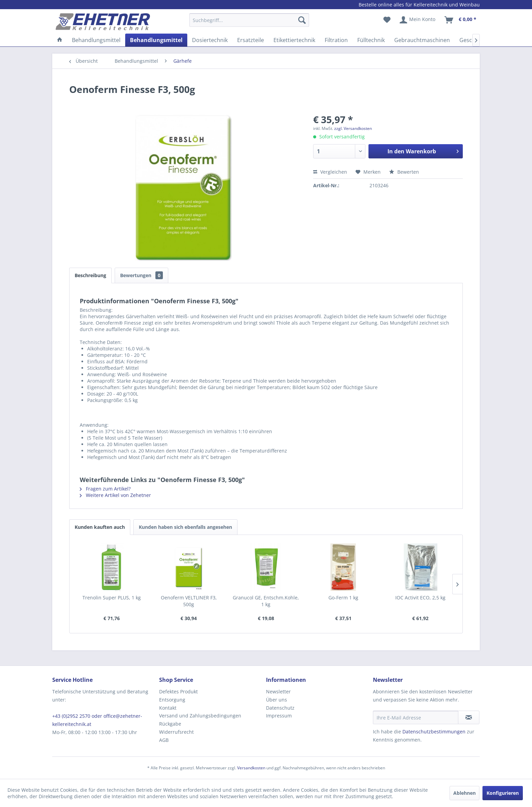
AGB (164, 740)
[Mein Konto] (418, 20)
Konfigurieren (503, 793)
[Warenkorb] (461, 20)
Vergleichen (330, 172)
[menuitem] (249, 23)
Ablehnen (464, 793)
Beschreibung (90, 275)
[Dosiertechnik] (210, 40)
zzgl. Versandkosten (353, 128)
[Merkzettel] (387, 20)
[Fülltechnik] (371, 40)
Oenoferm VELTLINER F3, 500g (189, 601)
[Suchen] (302, 20)
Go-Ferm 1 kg (343, 598)
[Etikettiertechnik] (294, 40)
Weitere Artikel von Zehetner (115, 495)
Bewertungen (141, 275)
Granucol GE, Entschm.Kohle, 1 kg (266, 601)
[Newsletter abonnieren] (469, 717)
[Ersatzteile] (251, 40)
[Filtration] (336, 40)
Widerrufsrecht (176, 732)
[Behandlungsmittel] (96, 40)
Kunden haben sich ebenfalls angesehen (185, 527)
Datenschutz (280, 708)
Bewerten (404, 172)
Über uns (277, 700)
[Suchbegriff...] (249, 20)
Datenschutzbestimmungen (434, 732)
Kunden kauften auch (100, 527)
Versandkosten (251, 768)
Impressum (279, 716)
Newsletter (278, 691)
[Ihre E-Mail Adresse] (416, 717)
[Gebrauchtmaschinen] (422, 40)
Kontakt (168, 708)
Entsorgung (172, 700)
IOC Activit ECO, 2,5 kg (420, 598)
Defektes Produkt (178, 691)
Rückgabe (170, 724)
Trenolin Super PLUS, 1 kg (112, 598)
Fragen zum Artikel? (105, 489)
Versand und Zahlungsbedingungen (200, 716)
